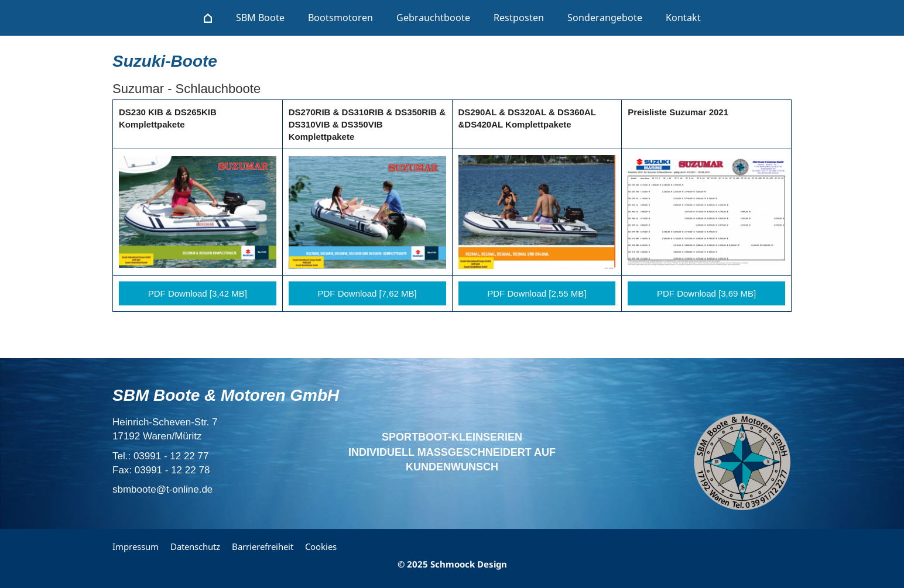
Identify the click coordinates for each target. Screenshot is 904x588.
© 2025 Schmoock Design (452, 564)
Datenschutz (195, 546)
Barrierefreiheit (263, 546)
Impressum (136, 546)
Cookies (321, 546)
